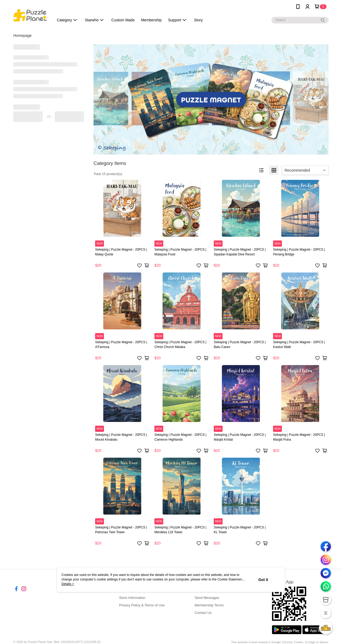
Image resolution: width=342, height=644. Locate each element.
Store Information (132, 598)
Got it (263, 580)
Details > (68, 584)
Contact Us (203, 613)
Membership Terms (209, 605)
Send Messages (207, 598)
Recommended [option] (297, 170)
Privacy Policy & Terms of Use (142, 605)
